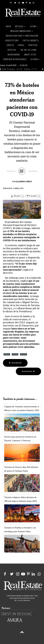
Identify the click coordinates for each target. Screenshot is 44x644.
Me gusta (17, 196)
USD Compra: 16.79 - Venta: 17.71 (19, 69)
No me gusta (33, 196)
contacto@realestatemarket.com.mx (22, 598)
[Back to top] (22, 633)
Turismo (15, 354)
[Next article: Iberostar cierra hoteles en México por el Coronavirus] (28, 371)
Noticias (7, 354)
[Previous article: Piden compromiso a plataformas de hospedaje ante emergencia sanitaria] (15, 363)
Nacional (23, 354)
